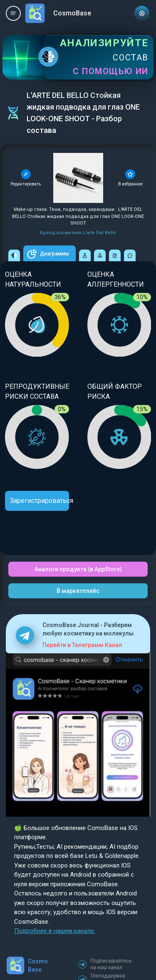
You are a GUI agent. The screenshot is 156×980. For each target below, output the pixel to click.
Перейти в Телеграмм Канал (82, 645)
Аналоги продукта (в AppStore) (78, 569)
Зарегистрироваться (40, 501)
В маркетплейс (78, 591)
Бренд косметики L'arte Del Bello (78, 233)
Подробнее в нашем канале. (55, 931)
